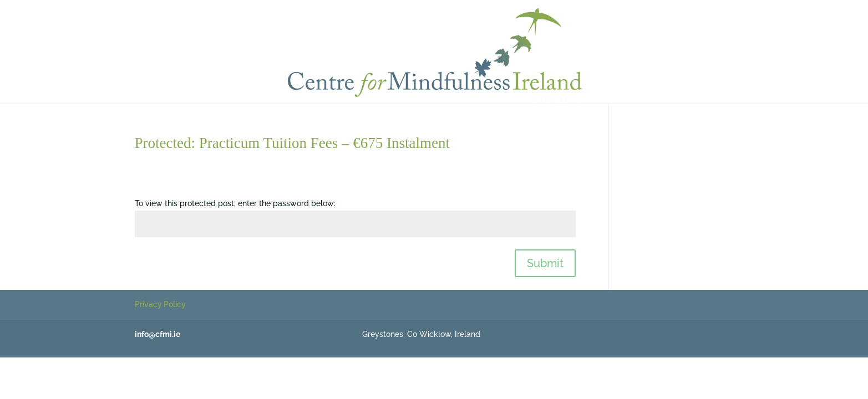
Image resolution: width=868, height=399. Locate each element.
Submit (545, 263)
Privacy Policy (160, 304)
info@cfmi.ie (158, 334)
